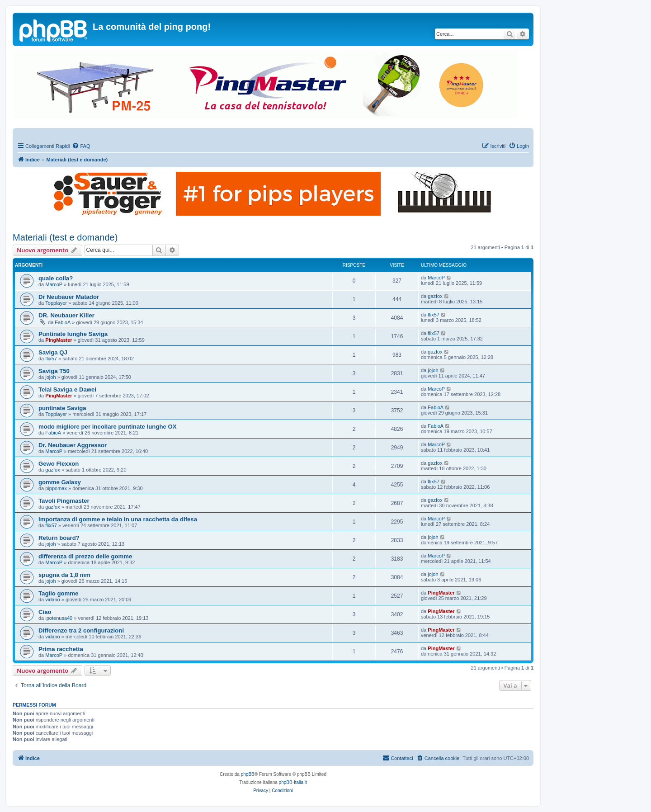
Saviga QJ (53, 352)
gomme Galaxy (60, 482)
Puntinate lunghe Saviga (73, 334)
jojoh (50, 377)
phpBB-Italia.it (293, 782)
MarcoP (54, 284)
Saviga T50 (54, 371)
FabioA (63, 322)
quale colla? (56, 278)
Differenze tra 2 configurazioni (81, 630)
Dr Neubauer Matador (69, 297)
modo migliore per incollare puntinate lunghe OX (108, 427)
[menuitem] (81, 146)
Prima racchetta (61, 649)
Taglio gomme (58, 593)
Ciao (45, 612)
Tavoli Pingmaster (64, 501)
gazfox (435, 296)
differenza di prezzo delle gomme (85, 556)
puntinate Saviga (62, 408)
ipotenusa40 (59, 618)
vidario (52, 600)
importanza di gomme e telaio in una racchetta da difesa (118, 519)
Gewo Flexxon (59, 464)
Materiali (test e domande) (65, 237)
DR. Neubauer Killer (66, 315)
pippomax (56, 488)
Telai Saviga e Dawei (67, 389)
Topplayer (56, 303)
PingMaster (59, 340)
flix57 (434, 315)
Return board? (59, 538)
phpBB (248, 774)
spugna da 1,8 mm (64, 575)
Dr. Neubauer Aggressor (73, 445)
